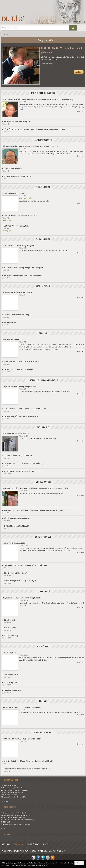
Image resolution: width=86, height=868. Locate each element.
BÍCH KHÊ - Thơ (10, 322)
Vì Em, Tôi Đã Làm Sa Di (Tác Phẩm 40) (19, 471)
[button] (82, 28)
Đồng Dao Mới (9, 620)
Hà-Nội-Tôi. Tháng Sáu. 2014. (14, 543)
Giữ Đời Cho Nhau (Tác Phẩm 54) (17, 526)
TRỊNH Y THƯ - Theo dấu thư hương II (18, 369)
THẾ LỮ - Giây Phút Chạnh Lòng (16, 315)
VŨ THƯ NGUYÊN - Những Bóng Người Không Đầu (23, 268)
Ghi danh (73, 22)
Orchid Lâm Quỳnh (47, 64)
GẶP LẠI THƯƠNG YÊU (43, 140)
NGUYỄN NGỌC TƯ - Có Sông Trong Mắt (19, 246)
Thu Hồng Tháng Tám (12, 690)
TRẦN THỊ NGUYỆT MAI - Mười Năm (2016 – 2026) (22, 739)
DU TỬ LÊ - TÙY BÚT (43, 537)
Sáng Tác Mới (45, 40)
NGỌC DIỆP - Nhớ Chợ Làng (14, 194)
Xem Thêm (4, 801)
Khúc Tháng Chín (10, 683)
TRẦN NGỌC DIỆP (26, 198)
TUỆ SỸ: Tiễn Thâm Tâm (13, 169)
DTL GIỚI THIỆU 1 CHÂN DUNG (43, 93)
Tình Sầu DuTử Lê (11, 675)
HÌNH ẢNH (43, 701)
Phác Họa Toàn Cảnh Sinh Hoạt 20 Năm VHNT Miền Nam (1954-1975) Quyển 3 (34, 510)
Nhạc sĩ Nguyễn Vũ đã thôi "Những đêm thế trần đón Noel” (27, 769)
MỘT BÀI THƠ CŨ (43, 286)
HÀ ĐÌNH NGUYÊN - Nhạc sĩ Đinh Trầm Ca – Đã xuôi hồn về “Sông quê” (31, 147)
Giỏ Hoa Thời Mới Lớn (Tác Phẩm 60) (18, 456)
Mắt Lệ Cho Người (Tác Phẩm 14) (17, 518)
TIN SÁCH (43, 333)
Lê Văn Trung (7, 220)
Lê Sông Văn (6, 231)
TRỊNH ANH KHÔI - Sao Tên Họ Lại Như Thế (21, 416)
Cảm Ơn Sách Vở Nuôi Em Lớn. (16, 573)
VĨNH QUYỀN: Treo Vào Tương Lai (17, 122)
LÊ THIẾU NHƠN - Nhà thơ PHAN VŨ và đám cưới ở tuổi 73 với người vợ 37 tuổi (34, 129)
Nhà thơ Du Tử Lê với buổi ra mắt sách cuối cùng (21, 707)
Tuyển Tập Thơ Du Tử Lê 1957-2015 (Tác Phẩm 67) (23, 463)
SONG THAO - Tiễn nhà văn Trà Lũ (17, 176)
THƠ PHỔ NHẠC (43, 646)
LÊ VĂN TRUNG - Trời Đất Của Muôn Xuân (20, 216)
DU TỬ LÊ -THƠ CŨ (43, 591)
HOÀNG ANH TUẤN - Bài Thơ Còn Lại (17, 293)
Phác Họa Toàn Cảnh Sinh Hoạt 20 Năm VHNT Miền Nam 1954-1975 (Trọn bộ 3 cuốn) (36, 488)
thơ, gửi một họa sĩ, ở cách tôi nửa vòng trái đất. (21, 598)
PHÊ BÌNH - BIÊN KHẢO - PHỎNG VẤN (43, 380)
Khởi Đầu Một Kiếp (11, 636)
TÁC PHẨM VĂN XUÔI (43, 482)
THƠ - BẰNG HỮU (43, 187)
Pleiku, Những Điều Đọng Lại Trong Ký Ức (20, 581)
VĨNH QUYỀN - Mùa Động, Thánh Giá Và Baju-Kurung (24, 275)
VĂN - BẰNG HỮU (43, 239)
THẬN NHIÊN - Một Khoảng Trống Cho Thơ (19, 387)
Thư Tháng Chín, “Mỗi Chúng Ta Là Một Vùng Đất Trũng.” (26, 565)
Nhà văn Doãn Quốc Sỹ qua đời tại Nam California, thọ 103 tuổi (28, 761)
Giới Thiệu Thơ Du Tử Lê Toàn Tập (16, 434)
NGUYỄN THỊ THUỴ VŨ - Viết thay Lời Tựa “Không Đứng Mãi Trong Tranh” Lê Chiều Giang (38, 100)
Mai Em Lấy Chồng (10, 653)
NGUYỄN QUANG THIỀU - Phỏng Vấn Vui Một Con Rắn (25, 409)
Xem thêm (4, 829)
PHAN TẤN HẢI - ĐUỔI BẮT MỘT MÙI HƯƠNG (21, 362)
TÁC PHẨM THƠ (43, 427)
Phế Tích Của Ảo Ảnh (11, 340)
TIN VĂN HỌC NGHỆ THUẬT (43, 732)
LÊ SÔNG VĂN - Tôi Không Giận (16, 226)
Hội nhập (82, 22)
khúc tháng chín (10, 628)
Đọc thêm (81, 111)
